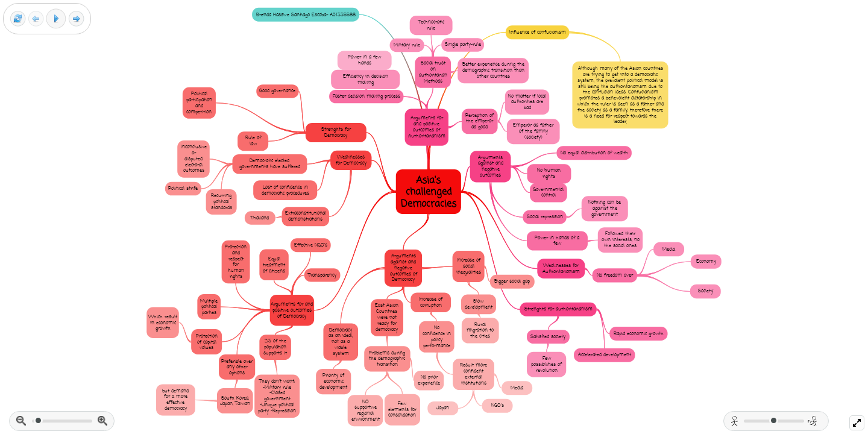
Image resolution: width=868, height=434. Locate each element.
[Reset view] (18, 19)
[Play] (56, 19)
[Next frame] (76, 19)
